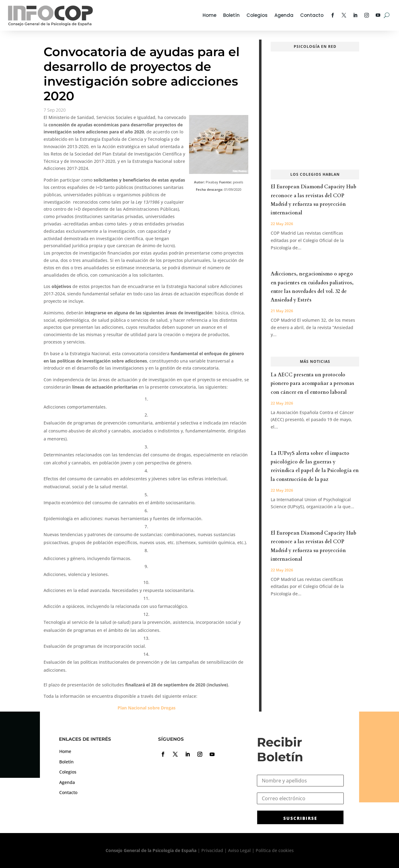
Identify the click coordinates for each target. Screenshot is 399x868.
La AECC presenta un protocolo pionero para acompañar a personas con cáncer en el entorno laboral (312, 383)
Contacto (312, 15)
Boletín (231, 15)
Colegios (257, 15)
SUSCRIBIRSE (300, 818)
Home (209, 15)
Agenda (284, 15)
